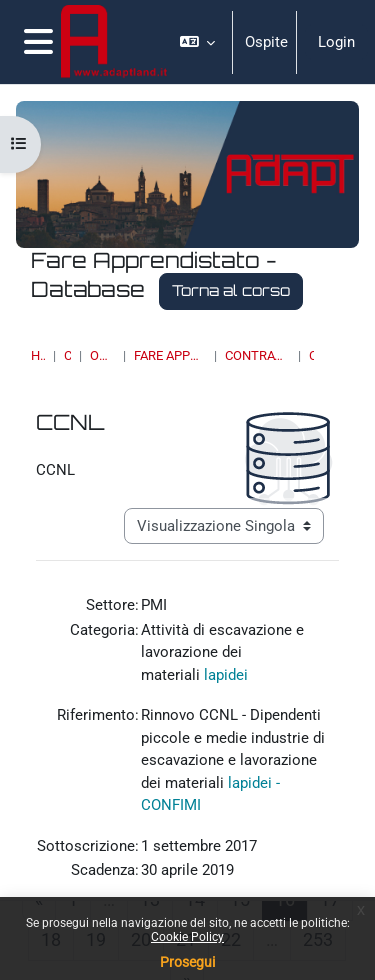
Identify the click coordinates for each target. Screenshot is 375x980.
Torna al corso (231, 290)
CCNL (311, 355)
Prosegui (187, 962)
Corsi (67, 355)
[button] (198, 42)
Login (336, 42)
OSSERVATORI (102, 355)
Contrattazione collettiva (257, 355)
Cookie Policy (187, 937)
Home (38, 355)
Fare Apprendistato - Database (170, 355)
